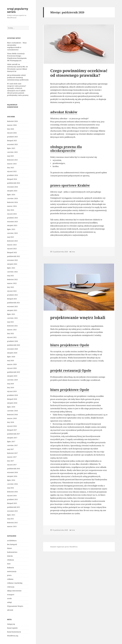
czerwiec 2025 (12, 152)
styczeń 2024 (12, 214)
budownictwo (12, 552)
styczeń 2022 (12, 291)
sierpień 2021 (12, 310)
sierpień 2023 (12, 225)
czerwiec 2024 (12, 198)
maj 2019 (11, 384)
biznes (10, 548)
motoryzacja (12, 571)
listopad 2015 (12, 503)
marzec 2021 (12, 330)
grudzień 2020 (13, 341)
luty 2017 (11, 461)
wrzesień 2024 (13, 187)
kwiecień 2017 (12, 453)
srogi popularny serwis (18, 10)
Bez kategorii (12, 544)
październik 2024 (14, 183)
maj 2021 (11, 322)
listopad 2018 (12, 399)
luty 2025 (11, 168)
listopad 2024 (12, 179)
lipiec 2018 (11, 407)
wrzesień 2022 (13, 260)
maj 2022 (11, 276)
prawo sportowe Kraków (70, 185)
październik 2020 (14, 345)
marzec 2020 (12, 364)
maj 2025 (11, 156)
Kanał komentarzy (14, 632)
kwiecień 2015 (12, 523)
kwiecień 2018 (12, 415)
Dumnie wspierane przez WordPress (64, 547)
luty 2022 (11, 287)
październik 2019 (14, 372)
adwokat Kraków (64, 112)
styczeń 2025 (12, 171)
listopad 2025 (12, 141)
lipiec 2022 (11, 268)
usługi (9, 602)
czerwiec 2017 (12, 445)
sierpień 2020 (12, 353)
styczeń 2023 (12, 249)
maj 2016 (11, 488)
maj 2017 (11, 449)
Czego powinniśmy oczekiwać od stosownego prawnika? (79, 73)
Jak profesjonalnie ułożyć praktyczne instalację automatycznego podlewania (18, 77)
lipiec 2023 (11, 229)
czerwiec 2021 (12, 318)
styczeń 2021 (12, 337)
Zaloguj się (11, 624)
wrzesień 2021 (13, 306)
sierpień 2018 (12, 403)
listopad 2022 (12, 252)
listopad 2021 (12, 299)
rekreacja (11, 587)
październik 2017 (14, 434)
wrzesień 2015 (13, 511)
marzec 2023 (12, 245)
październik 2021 (14, 303)
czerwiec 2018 (12, 411)
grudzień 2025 (13, 137)
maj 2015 (11, 519)
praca (9, 575)
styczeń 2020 (12, 368)
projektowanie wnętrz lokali (78, 317)
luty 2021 (11, 333)
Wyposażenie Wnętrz (15, 606)
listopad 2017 (12, 430)
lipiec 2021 (11, 314)
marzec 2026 (12, 125)
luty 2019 (11, 387)
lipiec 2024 (11, 195)
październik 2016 (14, 469)
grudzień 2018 (13, 395)
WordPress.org (13, 636)
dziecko (10, 556)
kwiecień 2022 (12, 279)
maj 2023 (11, 237)
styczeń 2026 (12, 133)
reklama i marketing (15, 583)
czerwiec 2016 (12, 484)
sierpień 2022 (12, 264)
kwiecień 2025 (12, 160)
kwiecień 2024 (12, 202)
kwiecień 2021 (12, 326)
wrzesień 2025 (13, 144)
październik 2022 (14, 256)
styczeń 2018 (12, 426)
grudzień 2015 (13, 499)
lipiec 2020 (11, 357)
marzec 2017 (12, 457)
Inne (9, 564)
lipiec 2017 (11, 442)
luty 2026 (11, 129)
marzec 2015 (12, 526)
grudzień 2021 (13, 295)
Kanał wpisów (12, 628)
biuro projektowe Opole (70, 345)
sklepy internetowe (14, 591)
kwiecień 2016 (12, 492)
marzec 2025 (12, 164)
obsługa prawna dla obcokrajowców (66, 149)
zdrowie (10, 610)
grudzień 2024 (13, 175)
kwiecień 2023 (12, 241)
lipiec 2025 (11, 148)
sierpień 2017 (12, 438)
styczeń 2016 (12, 496)
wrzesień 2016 (13, 472)
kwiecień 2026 (12, 121)
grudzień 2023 (13, 218)
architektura (12, 541)
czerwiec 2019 (12, 380)
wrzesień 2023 (13, 222)
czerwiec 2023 (12, 233)
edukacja (11, 560)
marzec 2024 (12, 206)
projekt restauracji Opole (71, 370)
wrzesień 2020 (13, 349)
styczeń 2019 (12, 391)
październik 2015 (14, 507)
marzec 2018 (12, 418)
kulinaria (11, 568)
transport (11, 595)
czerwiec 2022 (12, 272)
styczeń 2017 (12, 465)
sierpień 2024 (12, 191)
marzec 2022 (12, 283)
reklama (10, 579)
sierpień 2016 (12, 476)
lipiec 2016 (11, 480)
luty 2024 (11, 210)
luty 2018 (11, 422)
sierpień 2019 (12, 376)
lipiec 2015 (11, 515)
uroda (9, 598)
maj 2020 (11, 360)
